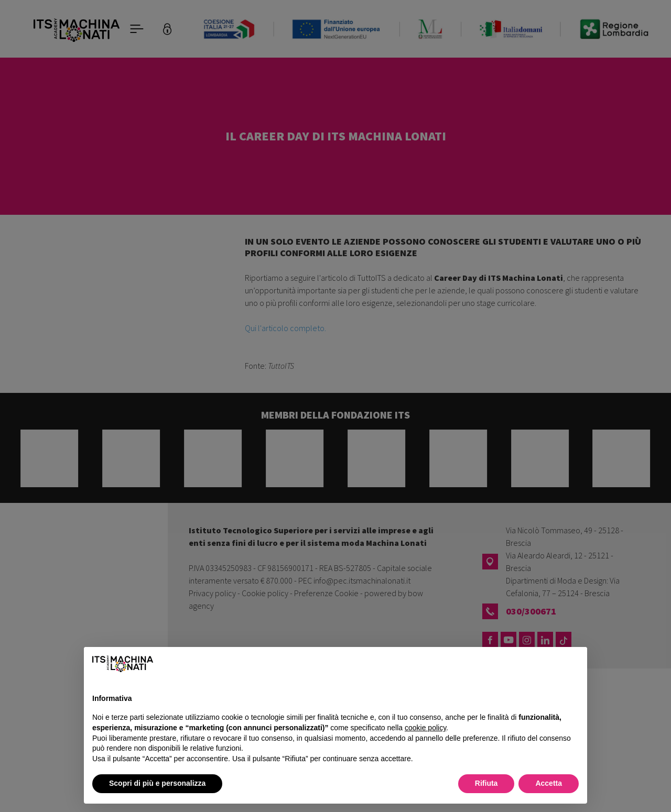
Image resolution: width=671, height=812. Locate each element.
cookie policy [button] (425, 728)
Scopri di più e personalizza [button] (157, 783)
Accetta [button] (549, 783)
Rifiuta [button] (486, 783)
